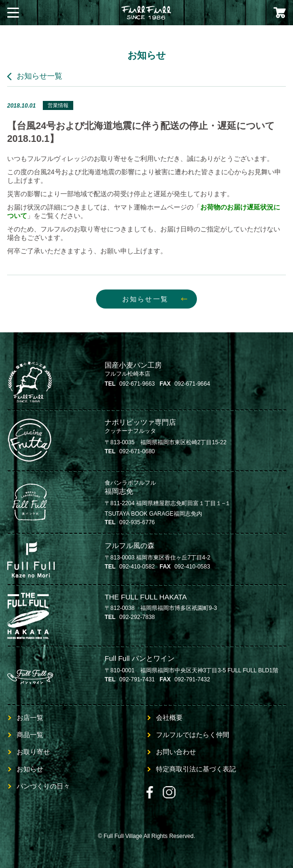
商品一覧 (30, 735)
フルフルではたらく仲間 (193, 735)
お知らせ (30, 769)
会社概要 (169, 718)
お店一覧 (30, 718)
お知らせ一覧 (39, 76)
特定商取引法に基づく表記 (196, 769)
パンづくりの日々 (43, 786)
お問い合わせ (176, 752)
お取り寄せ (33, 752)
